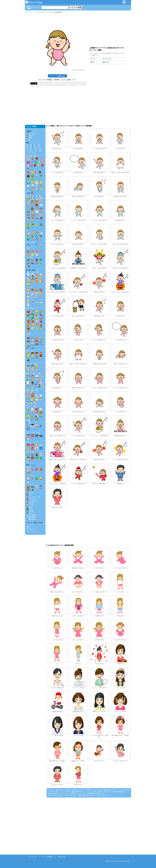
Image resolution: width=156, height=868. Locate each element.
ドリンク (30, 299)
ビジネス (29, 364)
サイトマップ (32, 857)
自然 (35, 156)
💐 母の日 (30, 135)
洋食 (33, 272)
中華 (37, 272)
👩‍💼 (32, 367)
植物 (31, 156)
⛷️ (28, 419)
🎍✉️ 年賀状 (31, 519)
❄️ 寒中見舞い (32, 515)
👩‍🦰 (41, 354)
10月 (35, 149)
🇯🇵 (37, 448)
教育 (28, 374)
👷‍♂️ (37, 367)
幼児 (44, 12)
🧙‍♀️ (41, 487)
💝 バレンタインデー (34, 497)
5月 (39, 145)
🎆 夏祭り (30, 509)
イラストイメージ (30, 12)
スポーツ (29, 407)
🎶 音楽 (29, 423)
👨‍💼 (28, 367)
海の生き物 (30, 242)
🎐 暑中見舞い (32, 517)
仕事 (35, 364)
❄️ (37, 186)
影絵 (40, 196)
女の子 (39, 12)
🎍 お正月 (30, 493)
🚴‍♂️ (41, 341)
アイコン (29, 442)
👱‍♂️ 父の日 (30, 505)
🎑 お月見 (30, 511)
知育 (39, 374)
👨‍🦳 (32, 357)
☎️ (32, 435)
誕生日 (29, 467)
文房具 (33, 374)
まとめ (126, 2)
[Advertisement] (108, 29)
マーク (36, 442)
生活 (32, 351)
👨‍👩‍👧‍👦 (28, 360)
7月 (35, 147)
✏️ (41, 376)
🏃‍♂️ (37, 383)
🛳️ (32, 347)
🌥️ (28, 186)
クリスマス (30, 476)
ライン (32, 525)
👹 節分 (29, 495)
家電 (28, 433)
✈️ (41, 344)
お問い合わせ (62, 857)
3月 (31, 145)
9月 (31, 149)
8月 (39, 147)
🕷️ (32, 490)
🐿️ (32, 215)
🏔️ (37, 189)
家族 (28, 351)
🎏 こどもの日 (32, 133)
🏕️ (37, 419)
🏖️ (41, 189)
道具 (38, 433)
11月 (40, 149)
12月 (31, 151)
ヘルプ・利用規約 (47, 857)
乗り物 (28, 335)
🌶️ (41, 318)
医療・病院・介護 (32, 390)
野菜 (28, 309)
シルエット (30, 529)
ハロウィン (30, 484)
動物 (28, 196)
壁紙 (28, 527)
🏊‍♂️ (41, 416)
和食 (28, 272)
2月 (39, 151)
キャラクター (31, 452)
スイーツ (30, 287)
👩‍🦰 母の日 (30, 503)
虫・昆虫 (30, 257)
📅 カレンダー (32, 153)
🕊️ (41, 233)
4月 (35, 145)
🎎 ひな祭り (31, 499)
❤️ (32, 396)
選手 (35, 407)
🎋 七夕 (29, 507)
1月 (36, 151)
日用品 (33, 433)
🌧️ (32, 186)
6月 (31, 147)
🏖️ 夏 (28, 139)
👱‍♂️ (28, 357)
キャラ (32, 196)
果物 (32, 309)
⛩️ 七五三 (30, 513)
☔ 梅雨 (29, 137)
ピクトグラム (31, 531)
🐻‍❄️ (41, 205)
